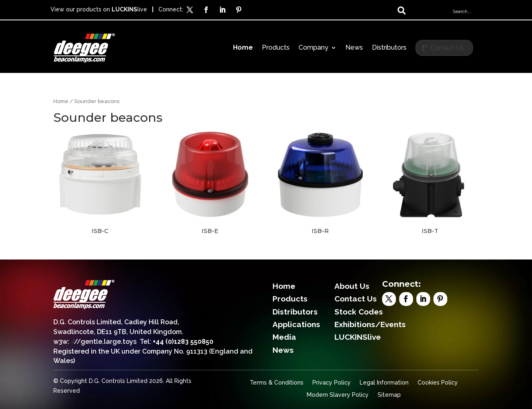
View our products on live (99, 9)
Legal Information (384, 383)
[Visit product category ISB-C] (100, 182)
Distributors (389, 48)
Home (243, 48)
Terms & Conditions (277, 383)
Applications (296, 324)
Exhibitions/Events (370, 324)
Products (276, 48)
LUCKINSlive (358, 337)
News (354, 48)
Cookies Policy (438, 383)
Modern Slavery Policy (338, 395)
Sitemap (389, 395)
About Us (352, 286)
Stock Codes (359, 312)
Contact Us (447, 48)
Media (284, 337)
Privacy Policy (332, 383)
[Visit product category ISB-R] (320, 182)
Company (313, 48)
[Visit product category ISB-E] (210, 182)
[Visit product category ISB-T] (430, 182)
